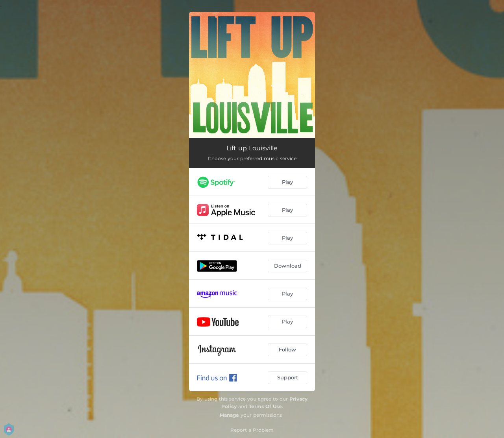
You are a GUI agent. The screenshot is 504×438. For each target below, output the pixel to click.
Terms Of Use (265, 406)
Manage (229, 415)
